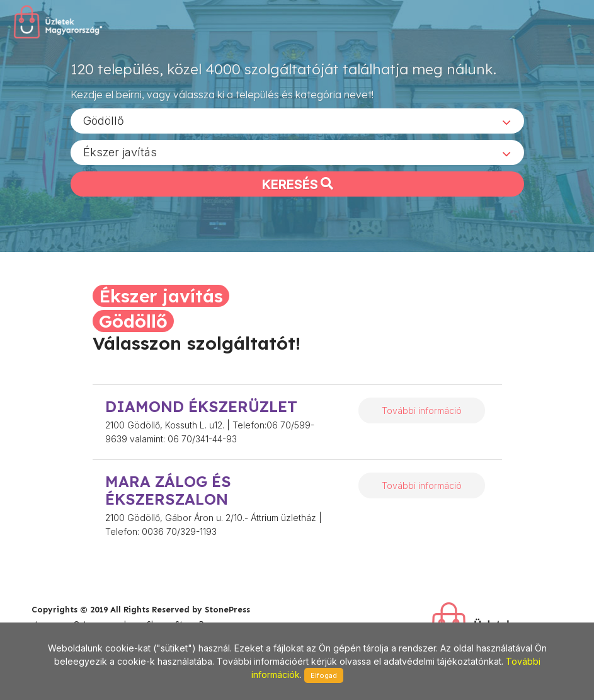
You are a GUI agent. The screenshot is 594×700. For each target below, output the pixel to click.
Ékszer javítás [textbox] (120, 152)
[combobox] (297, 120)
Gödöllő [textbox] (104, 120)
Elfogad (324, 675)
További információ (422, 410)
